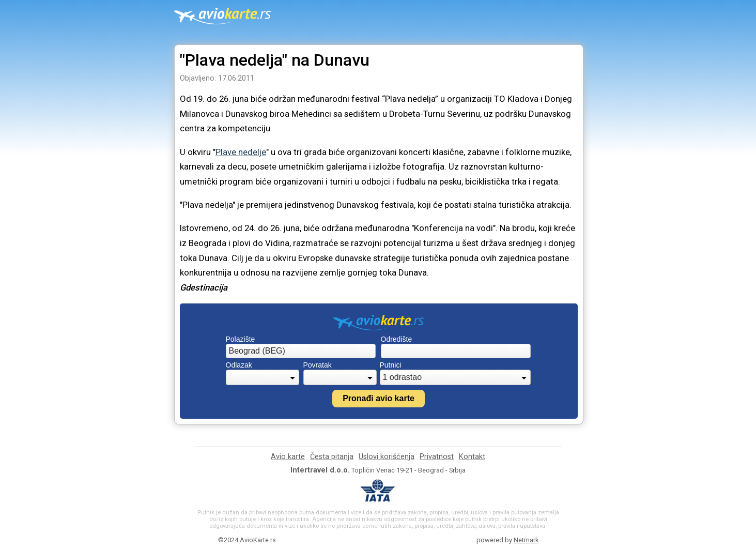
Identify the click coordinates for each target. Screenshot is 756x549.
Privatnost (437, 457)
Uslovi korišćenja (387, 457)
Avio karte (288, 457)
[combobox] (301, 351)
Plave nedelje (241, 152)
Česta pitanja (332, 457)
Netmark (526, 540)
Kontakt (472, 457)
